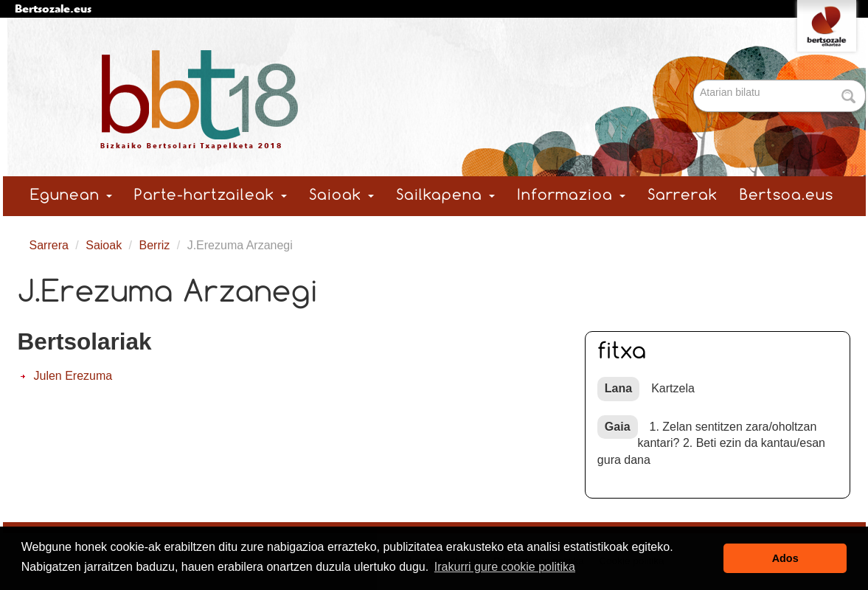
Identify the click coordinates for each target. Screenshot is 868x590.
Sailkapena (445, 196)
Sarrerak (683, 196)
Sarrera (49, 245)
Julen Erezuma (73, 376)
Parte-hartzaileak (211, 196)
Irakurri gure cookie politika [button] (505, 567)
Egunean (71, 196)
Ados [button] (785, 558)
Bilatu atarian (695, 81)
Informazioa (571, 196)
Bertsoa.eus (787, 196)
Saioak (341, 196)
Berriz (155, 245)
